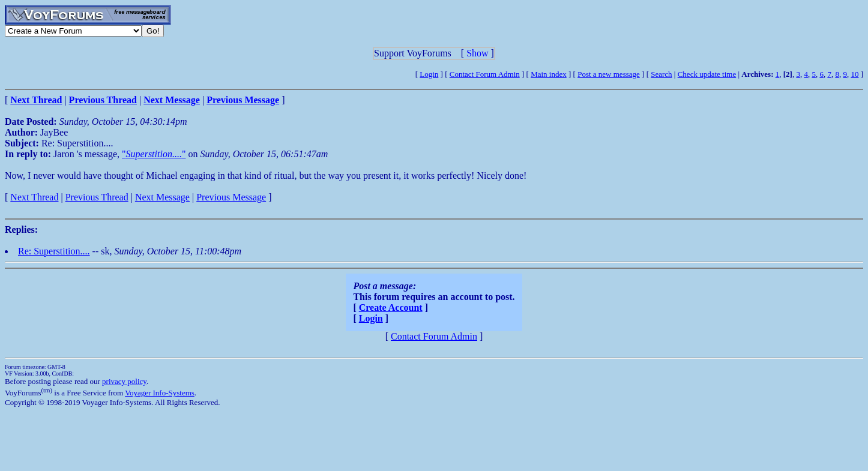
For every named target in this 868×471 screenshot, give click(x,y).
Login (429, 74)
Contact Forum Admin (485, 74)
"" (154, 154)
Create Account (391, 307)
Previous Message (231, 197)
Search (661, 74)
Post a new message (609, 74)
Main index (549, 74)
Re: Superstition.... (54, 251)
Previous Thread (97, 197)
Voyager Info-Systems (160, 393)
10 (854, 74)
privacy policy (124, 381)
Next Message (162, 197)
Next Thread (34, 197)
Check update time (707, 74)
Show (477, 53)
